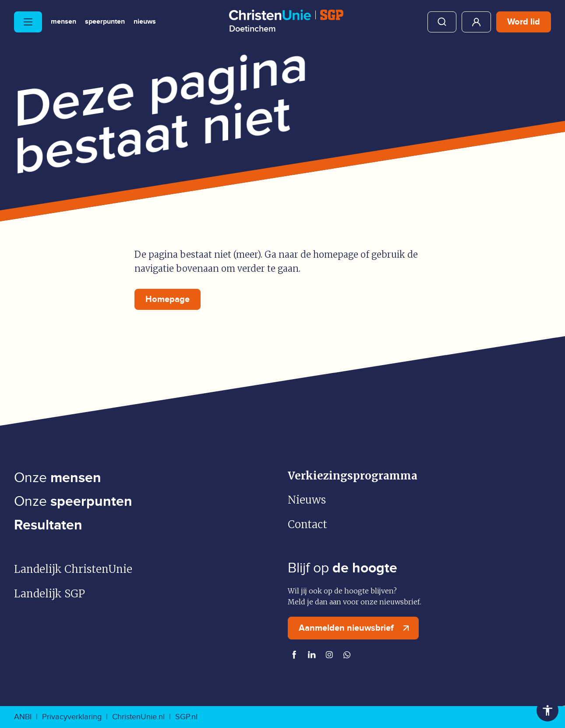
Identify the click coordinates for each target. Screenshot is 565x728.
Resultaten (48, 525)
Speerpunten (105, 22)
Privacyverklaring (72, 717)
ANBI (23, 717)
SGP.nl (186, 717)
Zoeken (442, 22)
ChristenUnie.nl (138, 717)
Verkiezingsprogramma (353, 476)
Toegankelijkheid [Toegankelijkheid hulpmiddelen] (547, 710)
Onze (58, 478)
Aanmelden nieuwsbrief (356, 628)
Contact (307, 524)
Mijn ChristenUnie (476, 22)
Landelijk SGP (49, 594)
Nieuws (145, 22)
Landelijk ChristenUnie (73, 569)
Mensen (64, 22)
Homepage (168, 299)
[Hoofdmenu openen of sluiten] (28, 22)
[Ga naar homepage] (286, 21)
